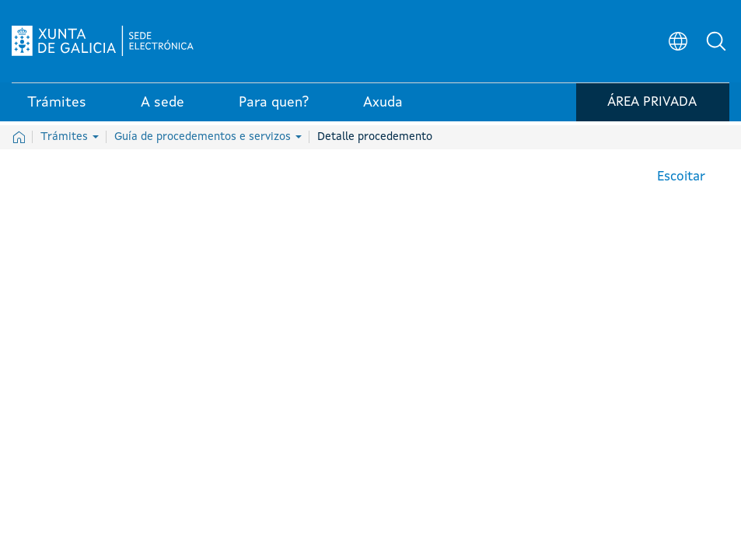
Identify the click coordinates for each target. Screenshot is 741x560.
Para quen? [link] (274, 108)
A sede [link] (163, 108)
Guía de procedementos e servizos (208, 137)
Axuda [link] (383, 108)
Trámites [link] (57, 108)
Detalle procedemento (375, 137)
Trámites (70, 137)
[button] (718, 44)
